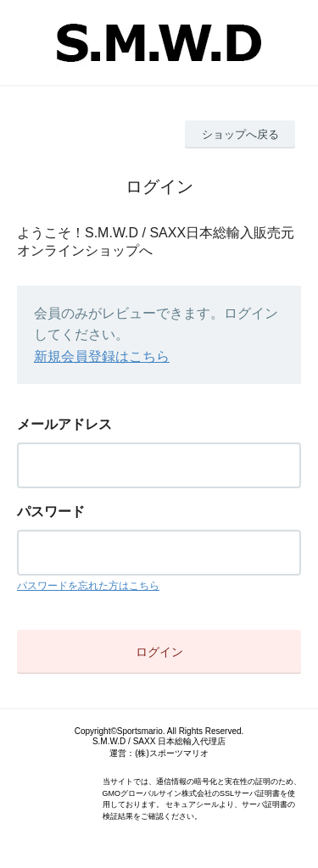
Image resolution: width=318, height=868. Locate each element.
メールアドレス (64, 424)
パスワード (51, 512)
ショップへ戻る (240, 134)
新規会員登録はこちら (102, 356)
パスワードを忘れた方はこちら (88, 586)
